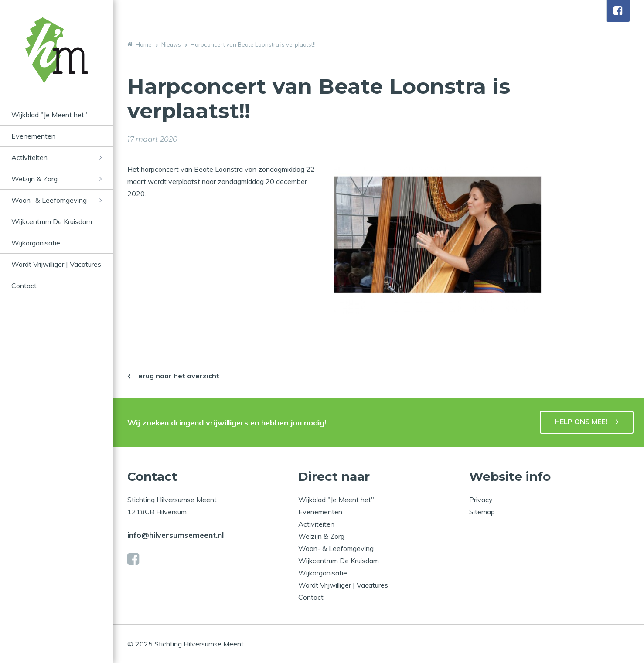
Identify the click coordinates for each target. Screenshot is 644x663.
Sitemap (482, 512)
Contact (24, 286)
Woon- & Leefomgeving (49, 200)
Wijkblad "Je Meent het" (49, 115)
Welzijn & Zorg (34, 179)
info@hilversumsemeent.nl (175, 535)
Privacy (481, 500)
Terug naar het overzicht (176, 376)
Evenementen (33, 136)
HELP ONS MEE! (581, 422)
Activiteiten (29, 157)
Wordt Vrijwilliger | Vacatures (56, 264)
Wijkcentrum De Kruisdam (52, 221)
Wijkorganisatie (36, 243)
